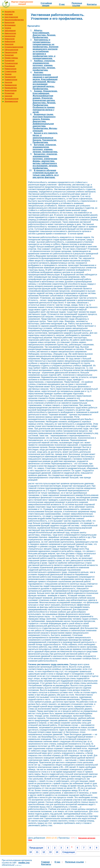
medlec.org (24, 863)
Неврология (9, 39)
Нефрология (10, 41)
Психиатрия (9, 61)
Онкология (9, 44)
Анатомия (9, 14)
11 (37, 852)
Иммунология (10, 33)
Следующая (69, 852)
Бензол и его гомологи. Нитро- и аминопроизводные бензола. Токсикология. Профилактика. (45, 138)
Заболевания (10, 31)
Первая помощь (11, 58)
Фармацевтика (11, 88)
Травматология (11, 80)
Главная (45, 862)
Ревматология (10, 69)
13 (50, 852)
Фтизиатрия (9, 93)
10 (31, 852)
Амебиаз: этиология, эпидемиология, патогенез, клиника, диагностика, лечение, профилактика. (44, 65)
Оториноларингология (14, 47)
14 (57, 852)
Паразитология (11, 52)
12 (44, 852)
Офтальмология (11, 50)
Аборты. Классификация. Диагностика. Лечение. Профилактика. (44, 34)
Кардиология (10, 36)
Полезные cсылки (77, 4)
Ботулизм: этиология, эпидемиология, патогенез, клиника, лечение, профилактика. (45, 148)
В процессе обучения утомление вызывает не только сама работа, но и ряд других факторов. (46, 174)
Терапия (8, 74)
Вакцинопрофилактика (14, 20)
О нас (62, 4)
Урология (8, 82)
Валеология (9, 22)
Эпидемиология (11, 101)
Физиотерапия (10, 90)
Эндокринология (11, 99)
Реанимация (10, 66)
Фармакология (11, 85)
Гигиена (8, 28)
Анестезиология (11, 17)
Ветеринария (10, 25)
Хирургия (8, 96)
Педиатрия (9, 55)
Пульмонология (11, 63)
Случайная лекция (46, 4)
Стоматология (10, 71)
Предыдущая (36, 848)
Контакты (92, 4)
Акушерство (9, 12)
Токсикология (10, 77)
